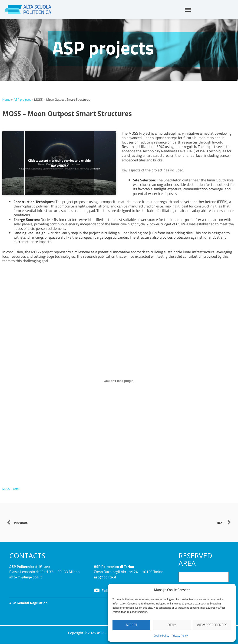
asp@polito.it (105, 577)
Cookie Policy (161, 636)
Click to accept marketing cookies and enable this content (59, 163)
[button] (188, 10)
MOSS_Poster (12, 489)
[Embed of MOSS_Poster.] (119, 381)
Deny (172, 625)
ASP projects (22, 100)
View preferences (212, 625)
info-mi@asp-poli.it (26, 577)
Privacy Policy (180, 636)
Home (6, 100)
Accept (132, 625)
